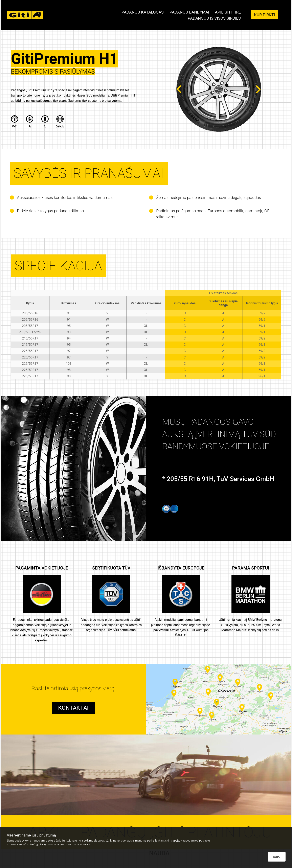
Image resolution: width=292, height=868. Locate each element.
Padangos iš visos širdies (214, 18)
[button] (264, 15)
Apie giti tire (228, 12)
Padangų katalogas (142, 12)
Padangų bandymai (189, 12)
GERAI (277, 857)
